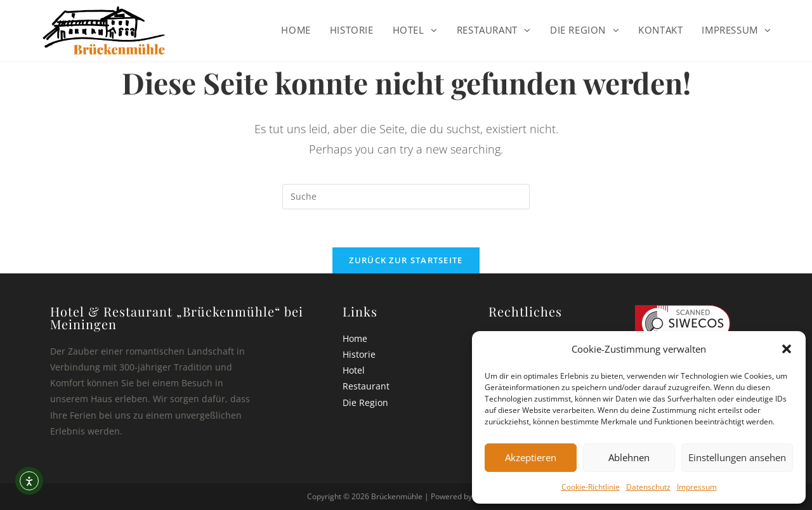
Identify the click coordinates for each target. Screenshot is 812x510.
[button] (787, 349)
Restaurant (366, 386)
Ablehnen (629, 457)
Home (355, 338)
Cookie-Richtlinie (591, 487)
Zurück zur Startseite (406, 260)
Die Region (365, 402)
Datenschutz (648, 487)
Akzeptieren (531, 457)
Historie (359, 354)
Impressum (697, 487)
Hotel (354, 370)
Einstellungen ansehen (737, 457)
